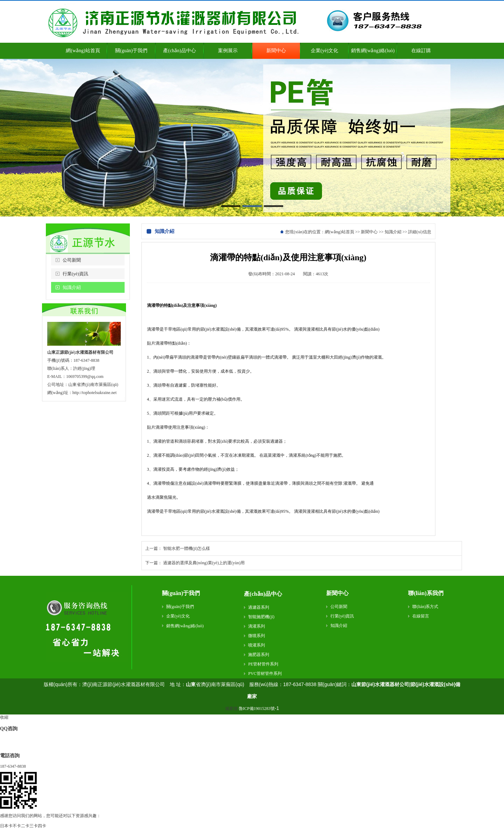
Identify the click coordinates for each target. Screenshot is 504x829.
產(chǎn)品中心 (263, 594)
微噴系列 (257, 636)
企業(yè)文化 (178, 616)
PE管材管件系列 (263, 664)
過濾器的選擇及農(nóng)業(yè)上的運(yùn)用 (204, 563)
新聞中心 (369, 232)
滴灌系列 (257, 626)
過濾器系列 (259, 607)
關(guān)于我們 (181, 593)
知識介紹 (72, 287)
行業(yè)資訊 (75, 274)
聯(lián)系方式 (425, 607)
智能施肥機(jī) (261, 617)
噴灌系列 (257, 645)
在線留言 (421, 616)
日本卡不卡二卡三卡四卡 (23, 826)
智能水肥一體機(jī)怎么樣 (187, 548)
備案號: (250, 709)
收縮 (4, 717)
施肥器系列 (259, 655)
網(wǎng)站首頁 (339, 232)
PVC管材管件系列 (265, 673)
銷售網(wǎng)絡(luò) (185, 626)
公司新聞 (72, 260)
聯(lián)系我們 (426, 593)
